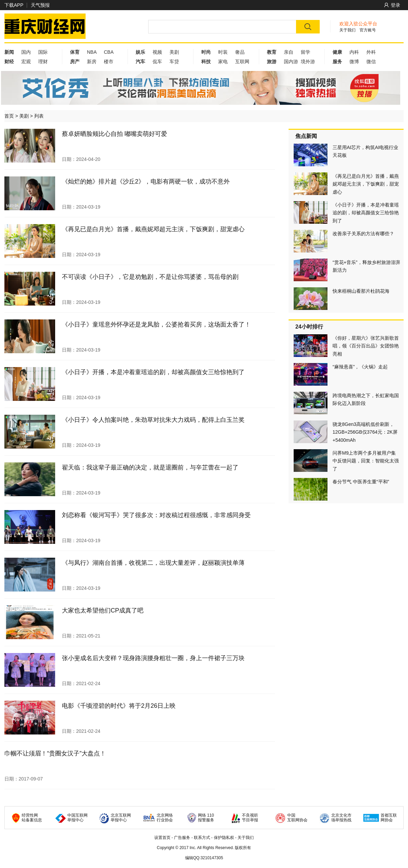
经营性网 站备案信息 (32, 818)
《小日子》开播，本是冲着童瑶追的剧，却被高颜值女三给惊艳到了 (153, 372)
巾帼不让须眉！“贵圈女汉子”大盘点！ (55, 753)
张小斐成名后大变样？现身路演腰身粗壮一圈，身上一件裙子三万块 (153, 658)
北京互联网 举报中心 (121, 818)
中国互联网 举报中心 (77, 818)
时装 (223, 52)
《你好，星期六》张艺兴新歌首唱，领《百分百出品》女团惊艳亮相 (366, 346)
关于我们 (347, 30)
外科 (371, 52)
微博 (354, 62)
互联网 (242, 62)
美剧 (174, 52)
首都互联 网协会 (389, 818)
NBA (92, 52)
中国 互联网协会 (297, 818)
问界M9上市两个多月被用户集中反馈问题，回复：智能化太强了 (366, 461)
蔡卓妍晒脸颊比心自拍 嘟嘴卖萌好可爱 (115, 134)
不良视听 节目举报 (250, 818)
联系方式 (202, 838)
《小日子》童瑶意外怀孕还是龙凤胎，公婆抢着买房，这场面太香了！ (156, 324)
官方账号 (368, 30)
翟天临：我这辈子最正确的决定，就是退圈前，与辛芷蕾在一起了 (150, 467)
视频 (157, 52)
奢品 (240, 52)
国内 (26, 52)
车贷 (174, 62)
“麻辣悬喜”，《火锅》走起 (360, 367)
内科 (354, 52)
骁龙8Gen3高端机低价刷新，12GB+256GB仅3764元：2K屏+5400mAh (365, 432)
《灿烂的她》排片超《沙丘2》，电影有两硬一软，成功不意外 (146, 182)
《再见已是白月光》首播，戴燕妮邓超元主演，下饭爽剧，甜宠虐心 (153, 229)
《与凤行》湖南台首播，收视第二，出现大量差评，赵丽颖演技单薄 (153, 563)
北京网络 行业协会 (165, 818)
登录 (392, 5)
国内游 (291, 62)
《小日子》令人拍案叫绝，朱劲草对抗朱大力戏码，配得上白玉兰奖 (153, 420)
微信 (371, 62)
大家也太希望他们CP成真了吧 (103, 610)
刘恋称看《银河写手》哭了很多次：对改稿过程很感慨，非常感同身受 (156, 515)
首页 (9, 116)
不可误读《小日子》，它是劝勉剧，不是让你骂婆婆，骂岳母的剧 (150, 277)
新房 (92, 62)
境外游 (308, 62)
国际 (43, 52)
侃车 (157, 62)
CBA (109, 52)
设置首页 (162, 838)
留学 (305, 52)
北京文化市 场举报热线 (341, 818)
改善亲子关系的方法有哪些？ (363, 234)
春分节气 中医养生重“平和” (361, 482)
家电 (223, 62)
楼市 (109, 62)
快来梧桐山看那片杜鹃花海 (361, 291)
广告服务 (182, 838)
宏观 (26, 62)
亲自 (289, 52)
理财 (43, 62)
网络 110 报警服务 (206, 818)
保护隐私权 (224, 838)
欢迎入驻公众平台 (358, 24)
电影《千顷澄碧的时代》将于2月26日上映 (119, 706)
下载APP (14, 5)
